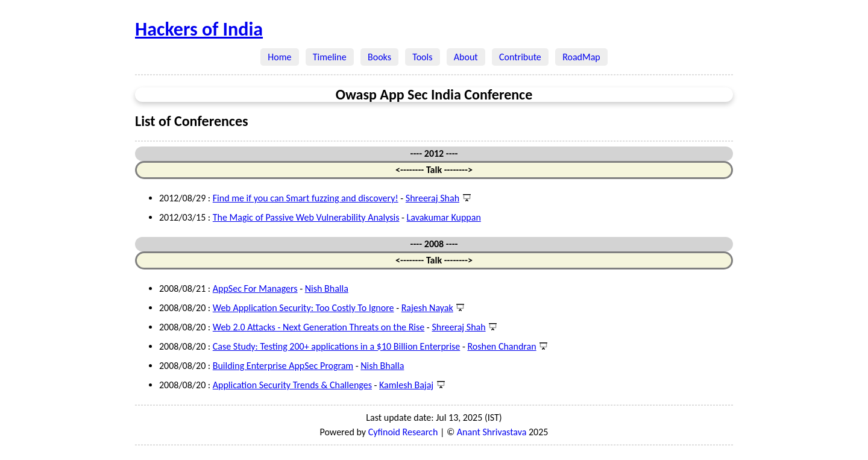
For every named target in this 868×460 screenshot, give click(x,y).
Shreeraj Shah (432, 198)
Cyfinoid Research (403, 432)
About (466, 57)
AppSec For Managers (255, 288)
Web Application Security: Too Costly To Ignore (303, 308)
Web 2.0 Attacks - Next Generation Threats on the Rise (319, 327)
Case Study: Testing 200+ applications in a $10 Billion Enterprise (337, 346)
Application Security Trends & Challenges (292, 385)
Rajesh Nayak (427, 308)
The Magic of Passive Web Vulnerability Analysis (306, 217)
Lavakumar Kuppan (444, 217)
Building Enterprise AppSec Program (283, 366)
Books (379, 57)
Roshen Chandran (502, 346)
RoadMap (581, 57)
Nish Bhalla (327, 288)
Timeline (330, 57)
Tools (423, 57)
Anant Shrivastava (492, 432)
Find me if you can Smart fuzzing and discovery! (306, 198)
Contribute (520, 57)
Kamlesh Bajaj (406, 385)
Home (280, 57)
